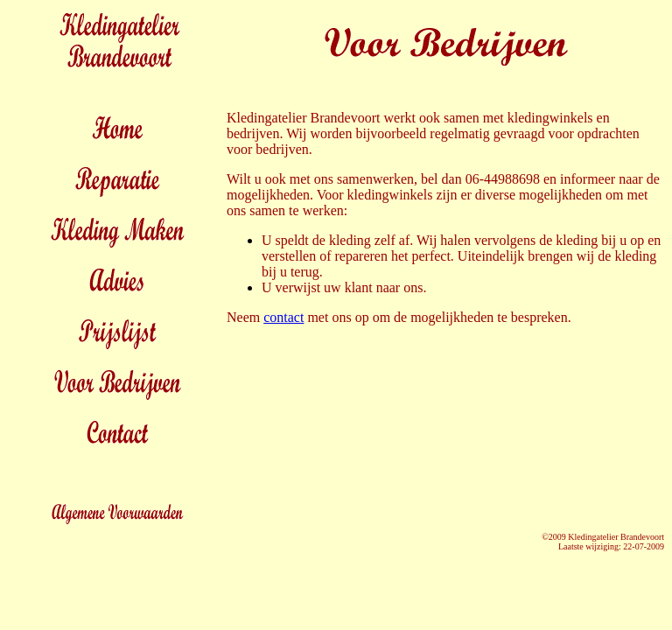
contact (283, 317)
